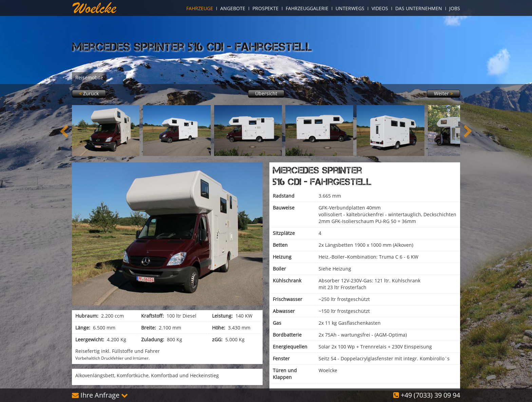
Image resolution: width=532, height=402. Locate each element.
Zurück (89, 93)
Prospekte (265, 8)
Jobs (455, 8)
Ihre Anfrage (100, 395)
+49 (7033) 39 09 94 (427, 395)
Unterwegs (350, 8)
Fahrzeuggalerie (307, 8)
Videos (380, 8)
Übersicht (266, 93)
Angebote (233, 8)
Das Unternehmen (419, 8)
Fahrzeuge (200, 8)
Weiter (443, 93)
